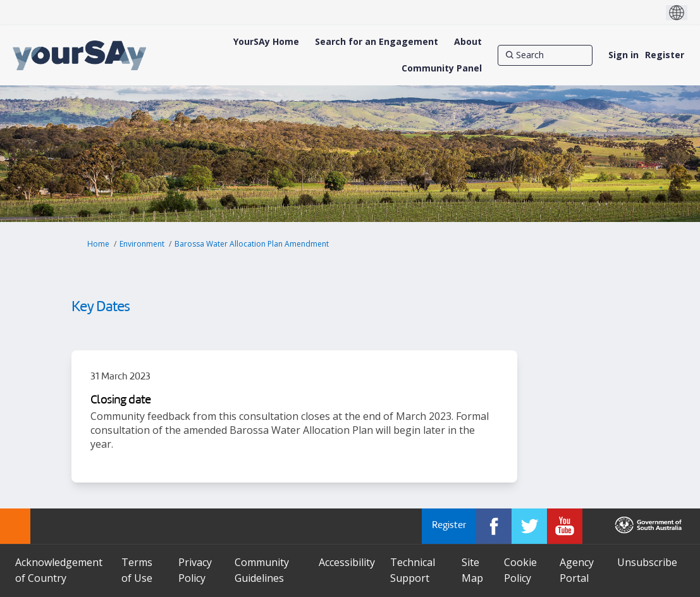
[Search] (545, 55)
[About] (468, 42)
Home (98, 244)
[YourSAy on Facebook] (494, 526)
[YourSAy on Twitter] (529, 526)
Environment (142, 244)
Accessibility (347, 562)
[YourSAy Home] (266, 42)
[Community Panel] (442, 68)
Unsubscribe (647, 562)
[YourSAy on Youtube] (565, 526)
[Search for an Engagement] (377, 42)
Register (665, 55)
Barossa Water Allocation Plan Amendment (252, 244)
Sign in (623, 55)
